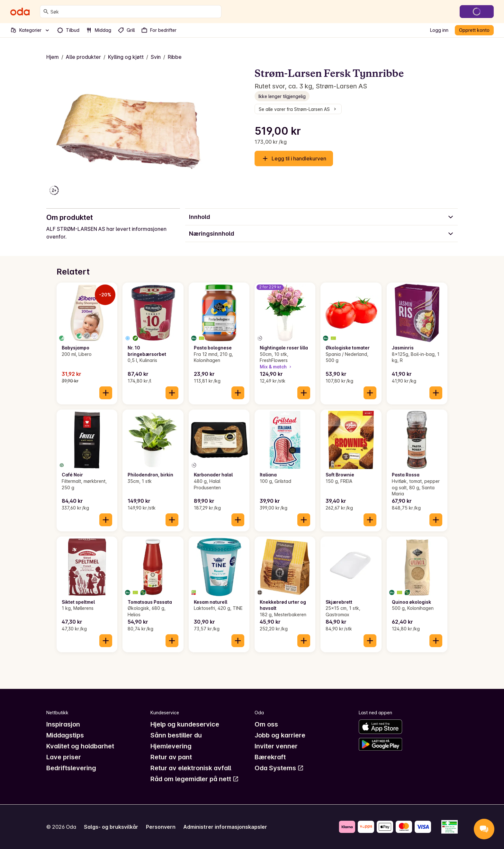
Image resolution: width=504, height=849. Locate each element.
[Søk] (46, 12)
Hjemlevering (171, 746)
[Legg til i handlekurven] (106, 393)
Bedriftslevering (71, 768)
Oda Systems (279, 768)
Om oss (266, 724)
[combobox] (135, 12)
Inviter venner (276, 746)
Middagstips (65, 735)
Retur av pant (171, 757)
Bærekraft (270, 757)
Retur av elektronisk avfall (191, 768)
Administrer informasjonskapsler (225, 827)
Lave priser (64, 757)
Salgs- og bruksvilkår (111, 827)
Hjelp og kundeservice (185, 724)
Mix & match (276, 367)
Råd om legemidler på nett (195, 779)
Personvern (161, 827)
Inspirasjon (63, 724)
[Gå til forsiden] (20, 12)
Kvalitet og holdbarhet (80, 746)
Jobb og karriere (280, 735)
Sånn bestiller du (176, 735)
